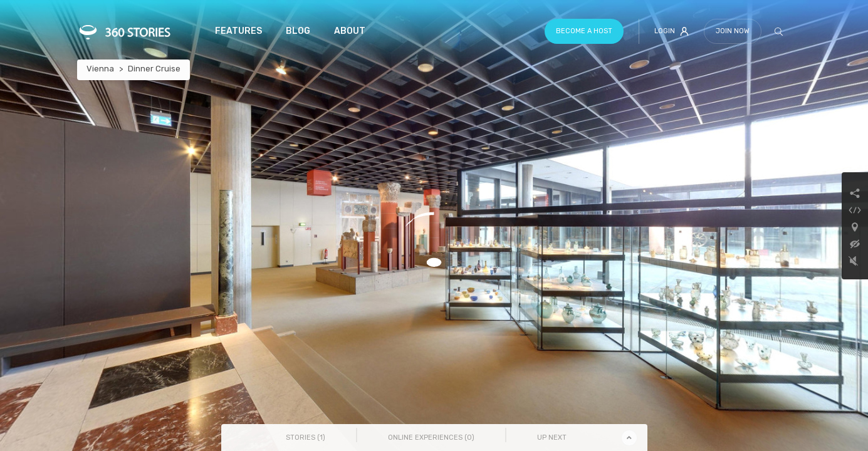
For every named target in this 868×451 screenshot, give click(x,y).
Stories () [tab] (306, 438)
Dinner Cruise (154, 69)
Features (238, 31)
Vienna (100, 69)
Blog (298, 31)
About (350, 31)
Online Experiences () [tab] (431, 438)
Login (672, 31)
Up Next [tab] (552, 438)
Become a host (584, 31)
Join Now (733, 31)
